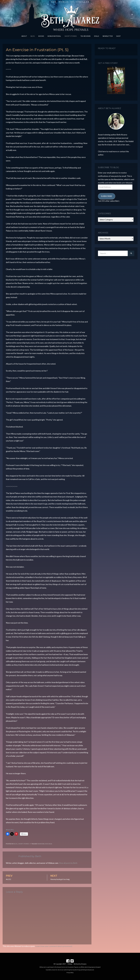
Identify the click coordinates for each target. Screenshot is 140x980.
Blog (33, 36)
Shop (118, 36)
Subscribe (107, 196)
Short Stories (71, 36)
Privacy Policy (70, 973)
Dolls (97, 36)
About (24, 36)
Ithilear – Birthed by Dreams (77, 964)
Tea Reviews (85, 36)
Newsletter (108, 36)
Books (41, 36)
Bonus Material (54, 36)
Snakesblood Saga (45, 844)
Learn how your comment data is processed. (54, 946)
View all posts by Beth (68, 863)
